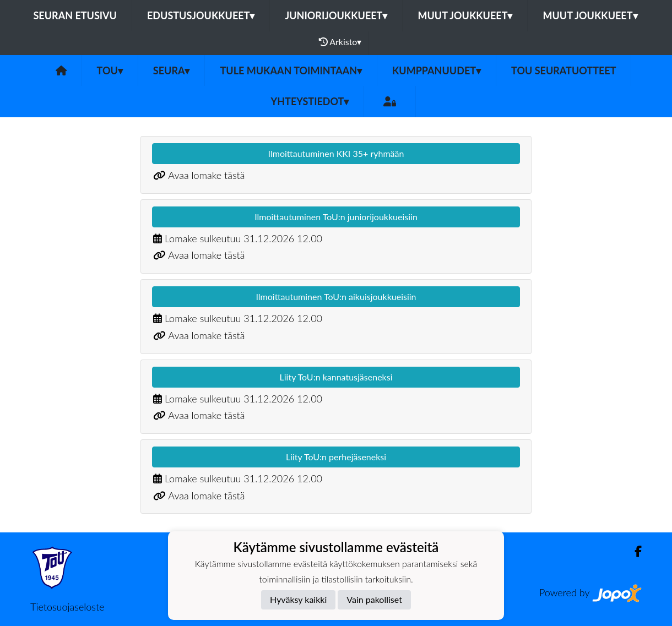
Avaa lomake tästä (206, 175)
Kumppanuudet (437, 70)
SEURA (172, 70)
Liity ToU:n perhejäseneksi (336, 457)
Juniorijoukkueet (336, 15)
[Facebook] (634, 551)
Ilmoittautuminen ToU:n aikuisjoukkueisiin (336, 296)
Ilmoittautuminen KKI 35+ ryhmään (336, 153)
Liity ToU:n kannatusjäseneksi (336, 377)
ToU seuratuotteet (563, 70)
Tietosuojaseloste (67, 607)
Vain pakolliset (374, 599)
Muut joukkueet (465, 15)
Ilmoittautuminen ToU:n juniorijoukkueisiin (336, 217)
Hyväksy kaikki (298, 599)
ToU (110, 70)
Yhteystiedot (310, 101)
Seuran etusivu (75, 15)
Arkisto (340, 42)
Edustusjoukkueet (201, 15)
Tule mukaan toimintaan (291, 70)
